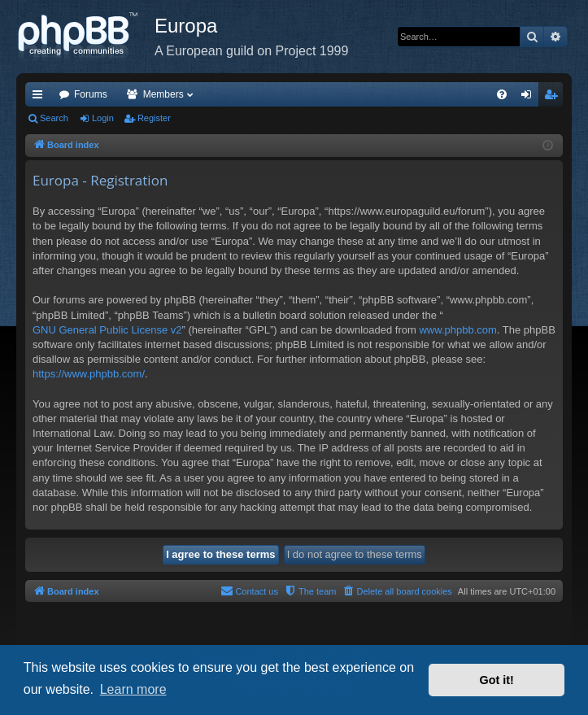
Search (54, 118)
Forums (91, 94)
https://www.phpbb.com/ (89, 374)
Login (103, 118)
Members (163, 94)
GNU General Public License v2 (107, 330)
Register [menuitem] (554, 98)
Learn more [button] (133, 689)
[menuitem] (502, 94)
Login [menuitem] (530, 98)
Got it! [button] (497, 680)
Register (154, 118)
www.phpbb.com (457, 330)
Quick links (41, 98)
